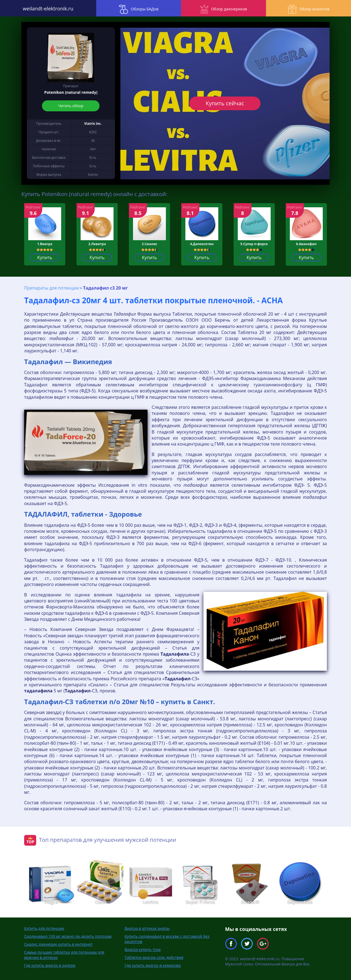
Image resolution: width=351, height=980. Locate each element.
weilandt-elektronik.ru (44, 8)
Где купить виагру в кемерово (153, 965)
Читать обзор (71, 106)
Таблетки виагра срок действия (154, 957)
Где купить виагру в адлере (50, 965)
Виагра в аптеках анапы (147, 928)
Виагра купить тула (142, 949)
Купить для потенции (44, 928)
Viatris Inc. (93, 124)
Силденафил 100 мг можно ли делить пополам (68, 936)
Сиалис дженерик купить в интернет (58, 944)
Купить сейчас (225, 103)
